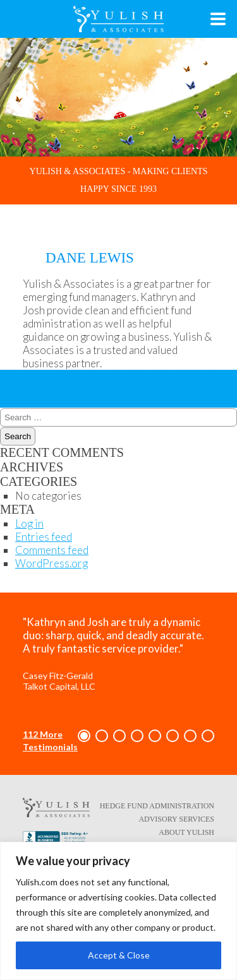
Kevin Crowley (108, 384)
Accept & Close (119, 955)
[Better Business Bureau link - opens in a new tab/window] (56, 840)
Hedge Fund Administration (157, 806)
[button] (84, 736)
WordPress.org (52, 563)
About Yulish (186, 832)
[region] (118, 911)
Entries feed (44, 537)
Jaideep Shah (91, 377)
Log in (29, 523)
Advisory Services (176, 819)
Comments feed (52, 550)
